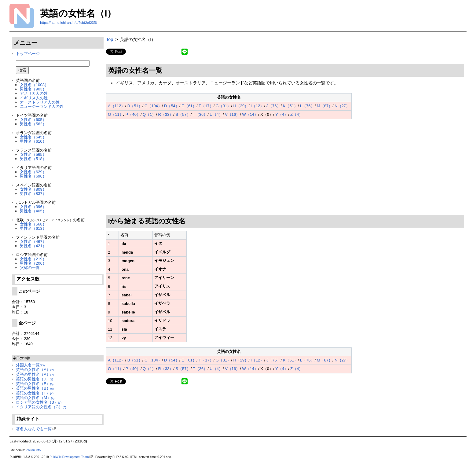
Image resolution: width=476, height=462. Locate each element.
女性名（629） (33, 172)
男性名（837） (33, 194)
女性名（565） (33, 154)
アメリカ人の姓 (34, 93)
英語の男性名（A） (35, 374)
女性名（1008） (34, 85)
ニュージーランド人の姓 (42, 106)
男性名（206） (33, 263)
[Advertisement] (285, 167)
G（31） (223, 106)
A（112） (116, 106)
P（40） (133, 114)
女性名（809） (33, 189)
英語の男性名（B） (35, 388)
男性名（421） (33, 246)
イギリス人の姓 (34, 98)
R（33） (166, 114)
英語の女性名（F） (35, 384)
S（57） (183, 114)
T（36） (200, 114)
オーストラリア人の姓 (40, 102)
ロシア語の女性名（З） (39, 402)
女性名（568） (33, 224)
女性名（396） (33, 207)
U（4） (216, 114)
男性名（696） (33, 176)
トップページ (28, 54)
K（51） (290, 106)
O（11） (115, 114)
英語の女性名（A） (35, 370)
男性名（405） (33, 211)
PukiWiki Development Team (69, 457)
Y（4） (282, 114)
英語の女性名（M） (35, 398)
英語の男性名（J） (35, 379)
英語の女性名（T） (35, 393)
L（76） (307, 106)
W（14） (250, 114)
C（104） (153, 106)
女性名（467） (33, 242)
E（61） (189, 106)
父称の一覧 (30, 268)
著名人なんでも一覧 (34, 429)
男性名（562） (33, 124)
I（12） (257, 106)
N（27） (342, 106)
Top (110, 39)
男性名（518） (33, 159)
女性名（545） (33, 137)
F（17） (206, 106)
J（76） (274, 106)
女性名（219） (33, 259)
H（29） (241, 106)
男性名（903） (33, 89)
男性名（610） (33, 141)
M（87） (325, 106)
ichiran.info (33, 450)
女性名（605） (33, 120)
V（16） (232, 114)
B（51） (135, 106)
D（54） (172, 106)
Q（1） (149, 114)
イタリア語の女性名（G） (41, 407)
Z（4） (297, 114)
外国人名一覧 (30, 365)
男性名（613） (33, 228)
